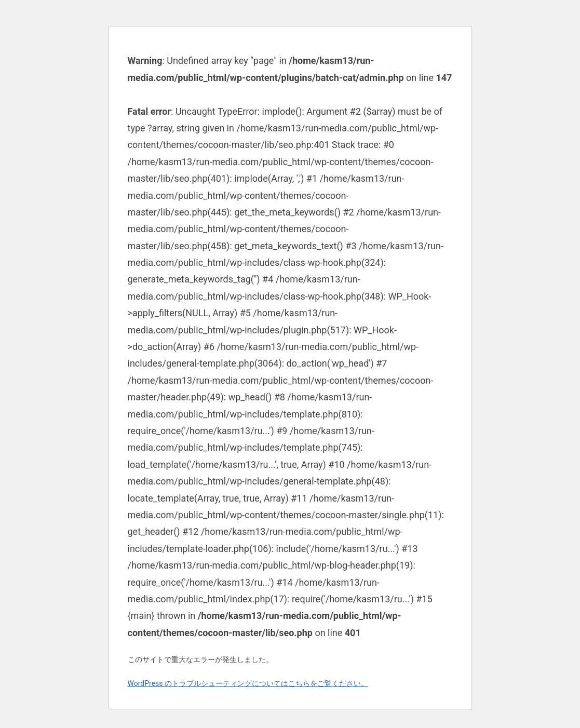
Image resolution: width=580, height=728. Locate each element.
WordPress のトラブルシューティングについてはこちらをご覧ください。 (248, 683)
